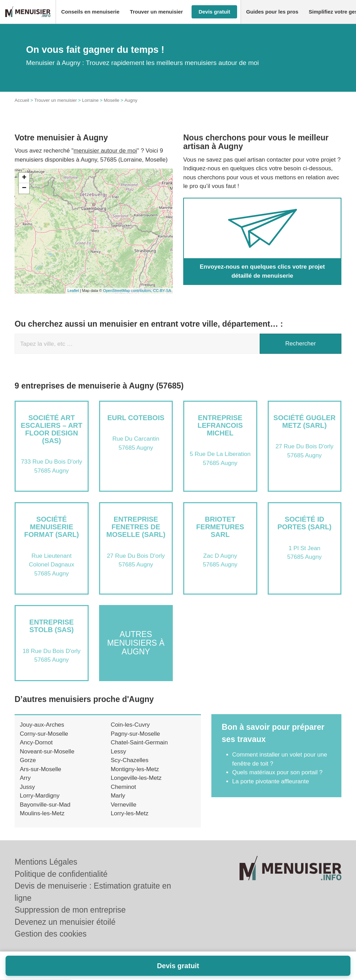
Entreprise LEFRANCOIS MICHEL (220, 425)
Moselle (111, 100)
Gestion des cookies (51, 934)
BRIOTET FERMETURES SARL (220, 527)
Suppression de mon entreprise (70, 910)
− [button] (24, 188)
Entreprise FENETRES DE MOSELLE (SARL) (136, 527)
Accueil (22, 100)
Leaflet (73, 291)
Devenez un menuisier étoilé (65, 922)
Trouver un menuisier (56, 100)
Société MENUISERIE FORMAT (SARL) (52, 527)
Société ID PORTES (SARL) (305, 523)
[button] (90, 12)
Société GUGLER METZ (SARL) (304, 422)
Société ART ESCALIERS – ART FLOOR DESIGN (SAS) (52, 429)
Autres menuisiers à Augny (136, 643)
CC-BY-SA (162, 291)
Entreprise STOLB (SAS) (51, 626)
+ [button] (24, 178)
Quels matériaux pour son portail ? (277, 772)
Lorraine (90, 100)
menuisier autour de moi (105, 151)
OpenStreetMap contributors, (128, 291)
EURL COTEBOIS (136, 418)
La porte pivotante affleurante (271, 781)
